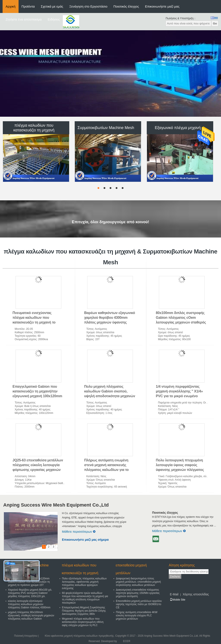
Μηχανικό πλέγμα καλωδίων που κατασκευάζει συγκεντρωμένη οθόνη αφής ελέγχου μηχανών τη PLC (83, 622)
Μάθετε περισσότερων (79, 532)
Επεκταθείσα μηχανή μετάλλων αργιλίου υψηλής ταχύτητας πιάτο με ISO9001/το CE (139, 604)
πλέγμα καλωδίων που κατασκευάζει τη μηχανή (34, 128)
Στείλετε (175, 576)
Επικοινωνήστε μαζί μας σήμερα (85, 540)
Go (215, 23)
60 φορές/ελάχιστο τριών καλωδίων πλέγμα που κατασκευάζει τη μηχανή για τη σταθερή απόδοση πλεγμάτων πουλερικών (85, 598)
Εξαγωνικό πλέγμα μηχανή (178, 128)
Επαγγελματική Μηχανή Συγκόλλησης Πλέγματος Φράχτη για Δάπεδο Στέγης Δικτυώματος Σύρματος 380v (84, 611)
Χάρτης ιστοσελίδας (196, 594)
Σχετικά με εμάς (52, 6)
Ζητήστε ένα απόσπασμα (24, 19)
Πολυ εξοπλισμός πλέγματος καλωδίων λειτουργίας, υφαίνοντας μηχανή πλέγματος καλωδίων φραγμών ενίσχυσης (84, 583)
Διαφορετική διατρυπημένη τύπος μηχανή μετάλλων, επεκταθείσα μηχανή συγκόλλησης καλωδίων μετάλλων (138, 582)
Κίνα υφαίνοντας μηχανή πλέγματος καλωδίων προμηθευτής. (80, 636)
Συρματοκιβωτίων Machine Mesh (106, 128)
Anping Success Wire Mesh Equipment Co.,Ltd (56, 505)
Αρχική (11, 6)
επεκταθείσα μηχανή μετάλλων (131, 569)
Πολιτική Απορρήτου (26, 636)
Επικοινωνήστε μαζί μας (162, 6)
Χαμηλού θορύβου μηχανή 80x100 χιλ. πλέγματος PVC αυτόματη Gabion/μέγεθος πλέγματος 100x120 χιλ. (30, 593)
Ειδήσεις (54, 19)
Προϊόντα (28, 6)
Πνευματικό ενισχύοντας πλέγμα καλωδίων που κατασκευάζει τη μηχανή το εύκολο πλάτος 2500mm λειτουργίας (34, 322)
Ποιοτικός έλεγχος (126, 6)
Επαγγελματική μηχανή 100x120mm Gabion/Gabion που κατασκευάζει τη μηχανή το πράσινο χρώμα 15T (29, 582)
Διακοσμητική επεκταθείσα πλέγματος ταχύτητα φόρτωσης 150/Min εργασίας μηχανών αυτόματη (138, 593)
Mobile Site (178, 600)
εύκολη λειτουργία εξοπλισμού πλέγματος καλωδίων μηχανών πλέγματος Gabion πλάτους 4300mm (29, 604)
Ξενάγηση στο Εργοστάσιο (88, 6)
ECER (127, 641)
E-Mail (174, 594)
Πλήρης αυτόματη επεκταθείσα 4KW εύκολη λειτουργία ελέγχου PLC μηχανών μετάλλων (137, 615)
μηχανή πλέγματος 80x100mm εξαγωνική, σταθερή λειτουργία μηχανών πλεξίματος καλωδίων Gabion (31, 615)
